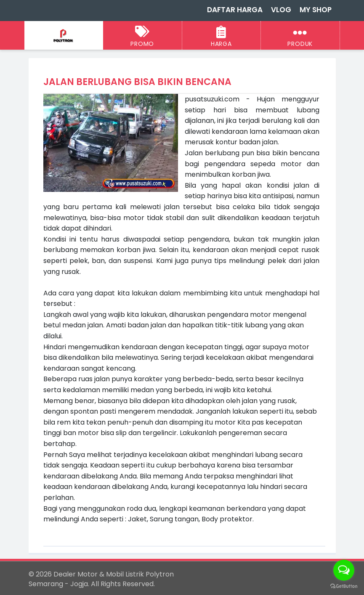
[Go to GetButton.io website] (344, 586)
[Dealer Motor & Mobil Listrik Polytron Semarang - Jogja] (64, 36)
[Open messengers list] (344, 570)
